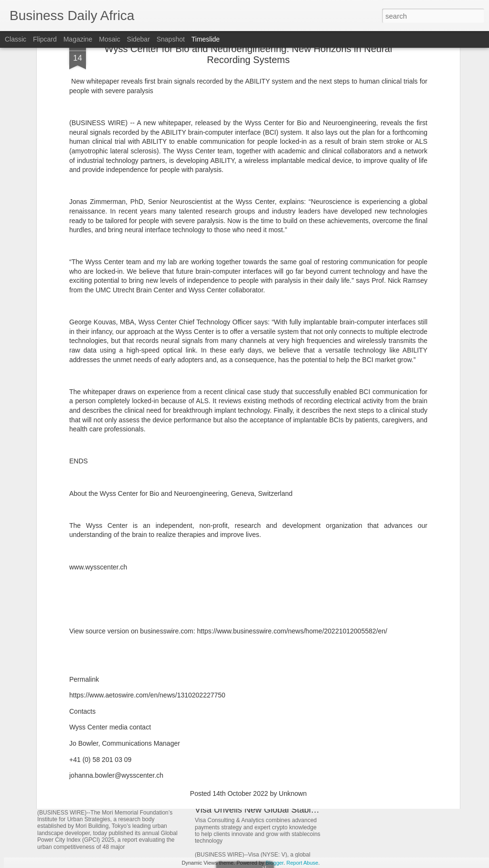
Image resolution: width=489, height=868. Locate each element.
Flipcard (45, 39)
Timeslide (206, 39)
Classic (16, 39)
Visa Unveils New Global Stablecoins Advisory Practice (299, 810)
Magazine (78, 39)
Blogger (274, 863)
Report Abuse (303, 863)
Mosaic (109, 39)
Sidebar (138, 39)
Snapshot (171, 39)
